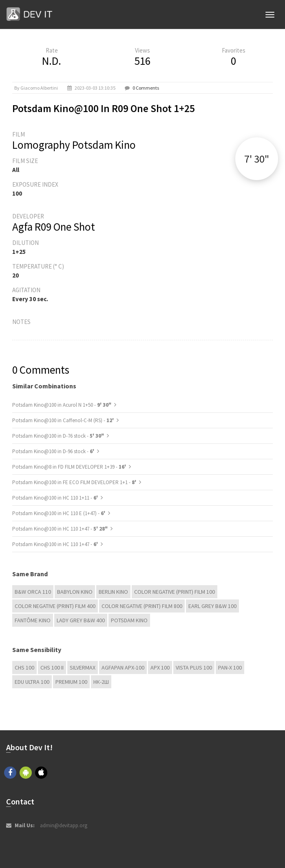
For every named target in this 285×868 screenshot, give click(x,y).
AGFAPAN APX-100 (123, 668)
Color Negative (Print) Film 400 (55, 606)
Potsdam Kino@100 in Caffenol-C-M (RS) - (64, 420)
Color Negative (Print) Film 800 (142, 606)
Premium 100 (71, 682)
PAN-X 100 (230, 668)
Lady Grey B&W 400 (81, 620)
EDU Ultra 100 (32, 682)
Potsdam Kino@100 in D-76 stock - (58, 436)
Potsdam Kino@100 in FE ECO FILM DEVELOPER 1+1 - (75, 482)
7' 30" (257, 159)
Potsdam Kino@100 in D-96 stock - (54, 451)
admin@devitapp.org (64, 825)
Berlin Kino (113, 592)
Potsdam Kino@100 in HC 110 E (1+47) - (59, 513)
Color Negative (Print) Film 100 (175, 592)
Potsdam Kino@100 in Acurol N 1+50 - (62, 405)
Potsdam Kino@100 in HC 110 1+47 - (60, 529)
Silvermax (83, 668)
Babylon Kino (75, 592)
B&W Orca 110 (33, 592)
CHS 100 (24, 668)
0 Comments (146, 88)
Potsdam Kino (129, 620)
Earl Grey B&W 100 (212, 606)
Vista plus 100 (194, 668)
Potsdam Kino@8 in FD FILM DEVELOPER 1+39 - (70, 467)
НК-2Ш (101, 682)
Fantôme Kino (33, 620)
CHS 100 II (52, 668)
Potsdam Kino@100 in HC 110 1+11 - (56, 498)
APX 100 (160, 668)
